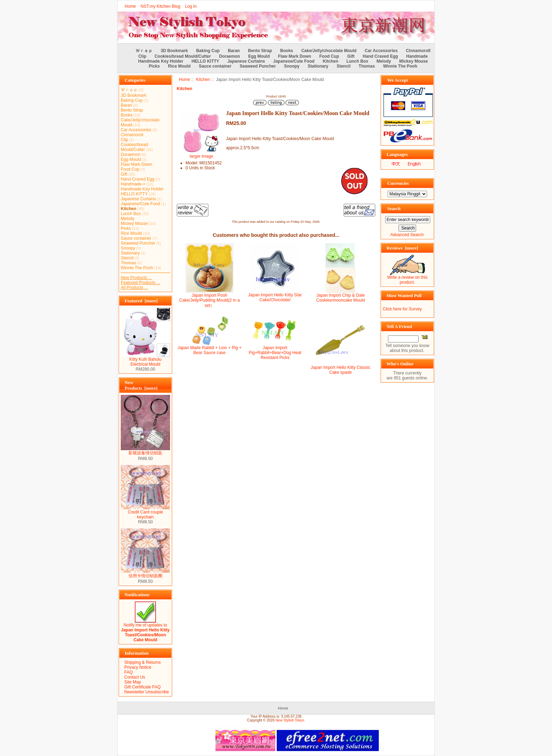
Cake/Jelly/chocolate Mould (329, 51)
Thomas (367, 66)
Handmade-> (133, 184)
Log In (191, 6)
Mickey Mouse (413, 61)
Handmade (417, 56)
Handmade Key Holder (161, 61)
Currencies (398, 183)
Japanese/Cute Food (294, 61)
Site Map (133, 682)
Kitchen (203, 80)
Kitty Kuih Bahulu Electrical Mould (145, 360)
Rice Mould (179, 66)
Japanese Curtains (246, 61)
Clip (142, 56)
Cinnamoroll (418, 51)
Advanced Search (407, 235)
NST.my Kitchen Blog (160, 6)
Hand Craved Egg (380, 56)
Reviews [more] (402, 248)
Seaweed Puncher (258, 66)
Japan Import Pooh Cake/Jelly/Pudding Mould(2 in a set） (209, 300)
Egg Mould (259, 56)
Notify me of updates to (145, 631)
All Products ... (134, 288)
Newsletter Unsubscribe (147, 692)
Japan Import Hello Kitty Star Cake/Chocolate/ (275, 297)
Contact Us (135, 677)
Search (394, 209)
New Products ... (136, 278)
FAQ (128, 672)
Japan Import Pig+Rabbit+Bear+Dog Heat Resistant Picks (275, 353)
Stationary (318, 66)
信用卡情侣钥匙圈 (145, 574)
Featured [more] (141, 301)
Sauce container (215, 66)
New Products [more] (141, 385)
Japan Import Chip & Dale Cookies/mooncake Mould (340, 298)
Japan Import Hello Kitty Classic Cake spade (341, 370)
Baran (234, 51)
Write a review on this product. (407, 278)
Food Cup (329, 56)
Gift (351, 56)
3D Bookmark (174, 51)
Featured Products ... (140, 283)
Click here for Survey (402, 309)
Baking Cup (208, 51)
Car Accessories (381, 51)
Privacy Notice (138, 667)
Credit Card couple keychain (145, 513)
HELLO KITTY (205, 61)
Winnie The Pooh (400, 66)
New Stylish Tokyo (290, 720)
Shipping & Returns (142, 662)
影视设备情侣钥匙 (145, 451)
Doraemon (229, 56)
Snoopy (292, 66)
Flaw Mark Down (295, 56)
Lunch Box (357, 61)
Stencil (343, 66)
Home (130, 6)
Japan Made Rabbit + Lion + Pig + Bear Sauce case (209, 350)
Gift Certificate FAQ (142, 687)
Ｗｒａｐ (144, 51)
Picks (154, 66)
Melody (384, 61)
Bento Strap (260, 51)
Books (287, 51)
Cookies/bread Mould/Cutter (183, 56)
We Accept (398, 80)
